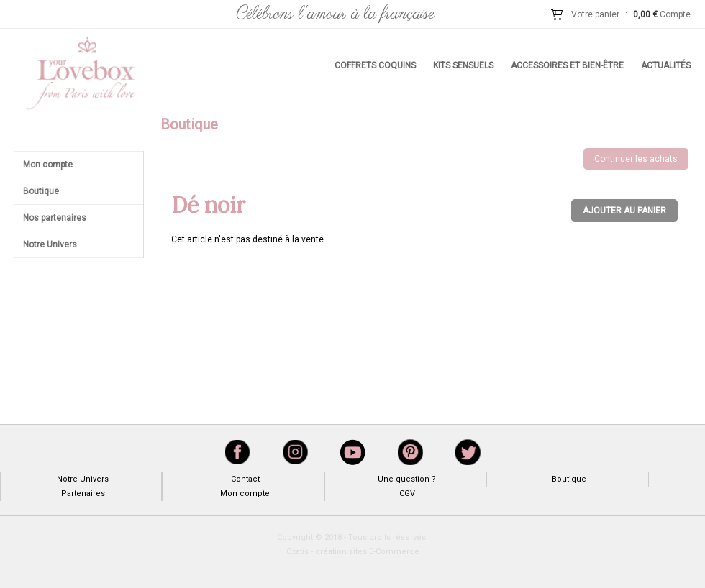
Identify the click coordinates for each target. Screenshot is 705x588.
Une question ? (407, 479)
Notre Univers (50, 244)
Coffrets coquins (375, 65)
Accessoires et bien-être (567, 65)
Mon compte (48, 165)
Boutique (41, 191)
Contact (245, 479)
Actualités (666, 65)
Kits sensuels (463, 65)
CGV (407, 493)
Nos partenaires (55, 218)
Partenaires (83, 493)
